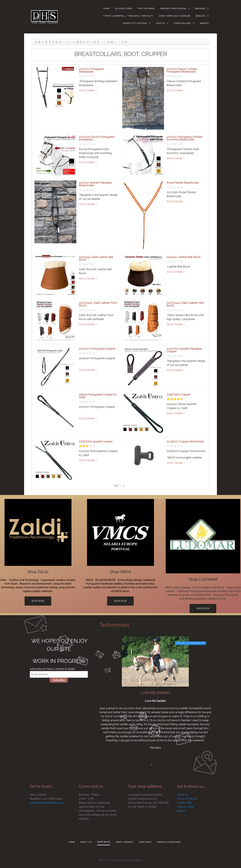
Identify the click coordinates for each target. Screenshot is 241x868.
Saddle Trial (184, 803)
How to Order (185, 807)
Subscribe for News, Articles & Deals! (52, 669)
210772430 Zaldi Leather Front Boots (98, 304)
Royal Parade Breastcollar (183, 183)
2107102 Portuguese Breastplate (91, 70)
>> (124, 486)
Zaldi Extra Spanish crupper (96, 442)
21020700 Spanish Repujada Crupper (184, 350)
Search (181, 811)
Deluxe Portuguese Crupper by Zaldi (98, 396)
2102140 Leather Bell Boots (184, 257)
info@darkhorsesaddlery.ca (46, 803)
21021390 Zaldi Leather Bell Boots (96, 258)
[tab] (151, 765)
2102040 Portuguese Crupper (97, 349)
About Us (183, 795)
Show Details (87, 90)
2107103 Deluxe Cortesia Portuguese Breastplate (182, 70)
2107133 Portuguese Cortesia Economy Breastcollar (184, 138)
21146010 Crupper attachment (185, 442)
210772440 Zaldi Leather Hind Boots (185, 304)
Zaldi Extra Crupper (178, 395)
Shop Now (38, 601)
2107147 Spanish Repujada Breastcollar (95, 184)
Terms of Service (187, 799)
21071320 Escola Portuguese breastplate (97, 138)
